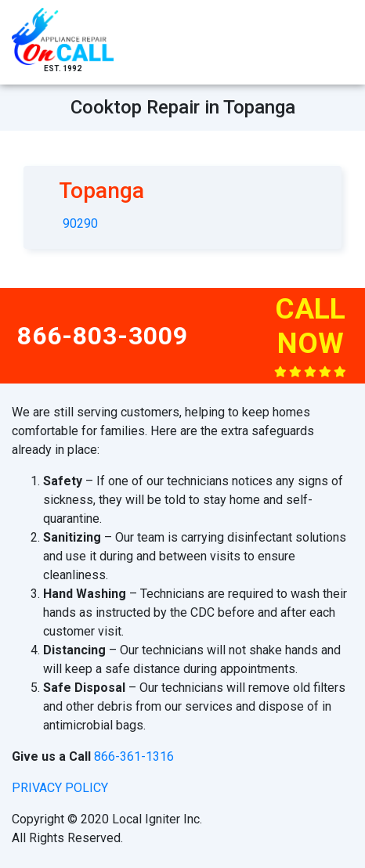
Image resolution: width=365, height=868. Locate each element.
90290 (80, 223)
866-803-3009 (103, 336)
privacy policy (60, 788)
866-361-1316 (134, 756)
